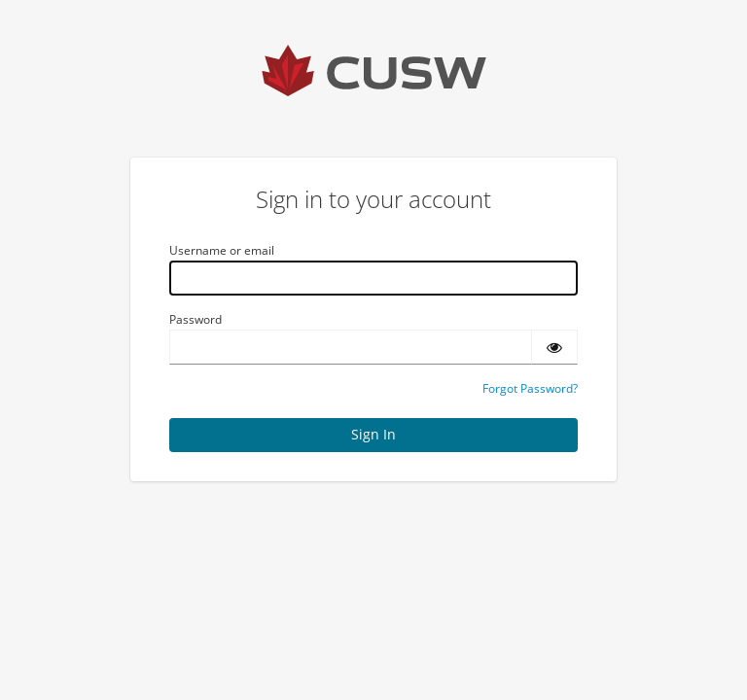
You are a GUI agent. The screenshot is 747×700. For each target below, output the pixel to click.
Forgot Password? (530, 388)
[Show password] (554, 347)
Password (196, 319)
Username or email (222, 250)
